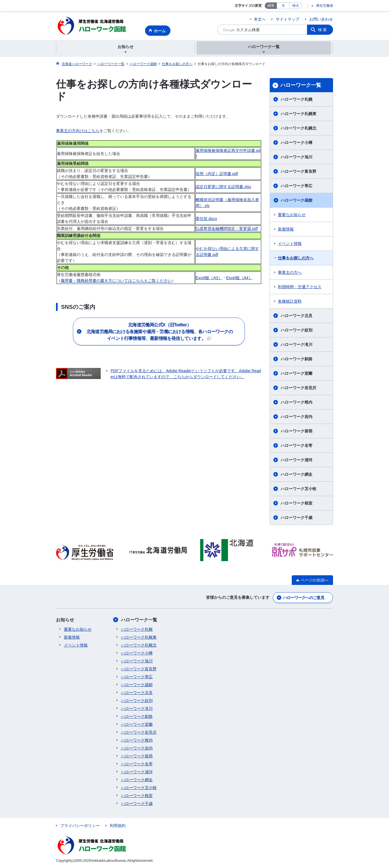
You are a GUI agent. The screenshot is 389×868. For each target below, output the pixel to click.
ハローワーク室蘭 (297, 373)
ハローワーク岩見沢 (299, 388)
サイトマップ (288, 19)
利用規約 (118, 826)
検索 (323, 30)
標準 (271, 6)
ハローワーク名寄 (297, 445)
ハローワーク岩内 (297, 417)
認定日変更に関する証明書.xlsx (223, 187)
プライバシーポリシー (80, 826)
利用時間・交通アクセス (300, 287)
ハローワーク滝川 (297, 344)
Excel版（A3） (209, 278)
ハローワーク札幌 (297, 99)
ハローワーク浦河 (297, 460)
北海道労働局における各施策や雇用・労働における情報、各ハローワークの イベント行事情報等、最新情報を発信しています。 (166, 332)
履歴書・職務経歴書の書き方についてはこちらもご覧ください (116, 281)
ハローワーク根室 (297, 503)
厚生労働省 (325, 6)
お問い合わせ (321, 19)
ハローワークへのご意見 (304, 598)
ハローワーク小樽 (297, 143)
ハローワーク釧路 (297, 359)
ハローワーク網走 (297, 474)
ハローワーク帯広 (297, 186)
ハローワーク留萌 (297, 431)
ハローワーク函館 (297, 200)
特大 (296, 6)
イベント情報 (290, 244)
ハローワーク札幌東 (299, 114)
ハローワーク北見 (297, 316)
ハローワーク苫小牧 (299, 489)
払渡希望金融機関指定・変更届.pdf (227, 229)
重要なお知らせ (292, 215)
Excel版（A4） (239, 278)
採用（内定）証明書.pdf (217, 174)
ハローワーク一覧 (301, 85)
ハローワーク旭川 (297, 157)
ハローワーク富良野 (299, 171)
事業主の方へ (290, 272)
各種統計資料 (290, 301)
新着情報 (286, 229)
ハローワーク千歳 (297, 518)
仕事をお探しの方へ (296, 258)
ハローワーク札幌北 (299, 128)
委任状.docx (206, 219)
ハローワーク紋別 (297, 330)
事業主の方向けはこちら (78, 131)
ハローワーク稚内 (297, 402)
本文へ (260, 19)
